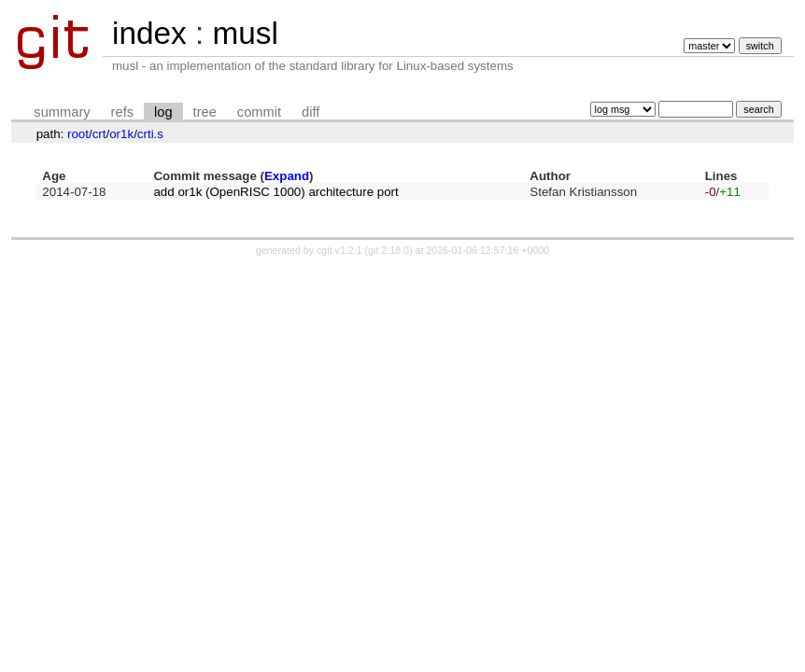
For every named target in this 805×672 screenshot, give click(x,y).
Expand (287, 176)
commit (259, 112)
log (163, 112)
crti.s (150, 134)
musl (245, 33)
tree (205, 112)
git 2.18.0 (388, 250)
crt (99, 134)
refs (122, 112)
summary (62, 112)
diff (311, 112)
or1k (121, 134)
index (149, 33)
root (78, 134)
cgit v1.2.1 (339, 250)
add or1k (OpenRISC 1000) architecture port (275, 192)
